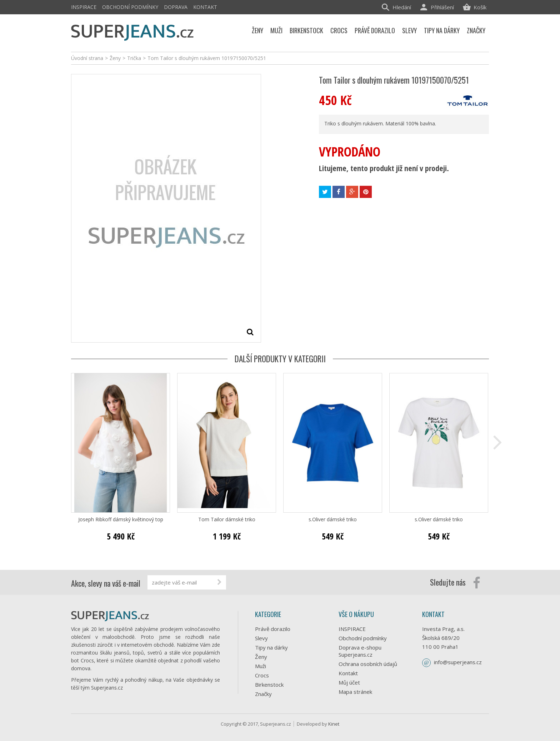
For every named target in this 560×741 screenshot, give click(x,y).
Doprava (176, 7)
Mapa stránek (355, 692)
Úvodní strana (87, 58)
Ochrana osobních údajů (368, 664)
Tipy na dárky (271, 647)
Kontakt (205, 7)
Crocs (262, 675)
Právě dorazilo (273, 629)
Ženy (261, 657)
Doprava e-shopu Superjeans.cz (360, 651)
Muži (261, 666)
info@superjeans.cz (458, 662)
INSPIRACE (84, 7)
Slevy (261, 638)
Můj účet (349, 682)
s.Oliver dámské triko (333, 519)
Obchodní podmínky (130, 7)
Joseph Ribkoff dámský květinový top (121, 519)
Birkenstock (269, 685)
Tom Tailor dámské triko (227, 519)
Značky (263, 694)
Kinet (334, 724)
